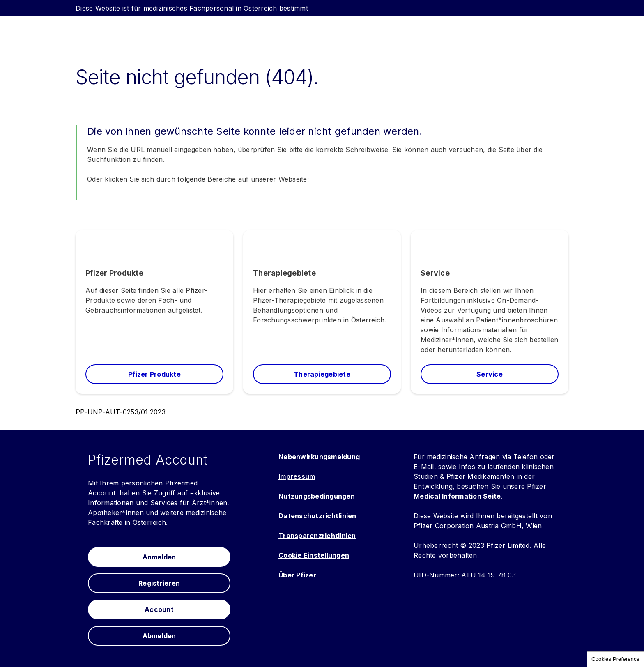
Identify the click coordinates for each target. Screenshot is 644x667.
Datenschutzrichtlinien (317, 516)
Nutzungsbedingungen (317, 496)
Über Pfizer (297, 575)
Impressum (297, 476)
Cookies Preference (615, 659)
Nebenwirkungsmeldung (319, 457)
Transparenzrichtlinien (317, 536)
